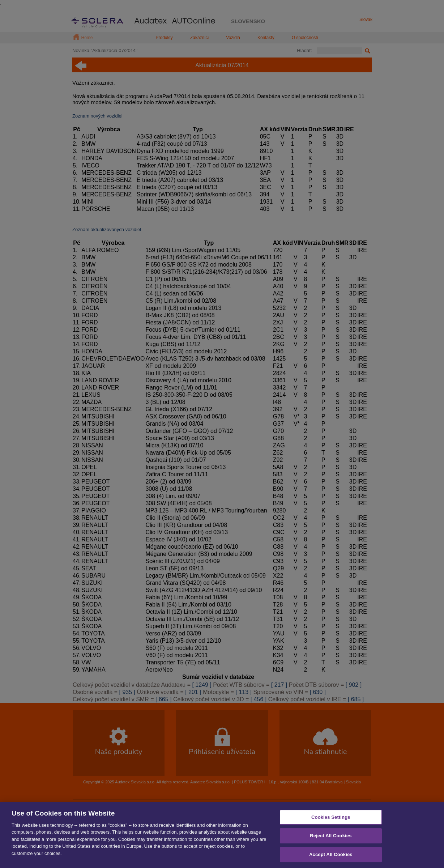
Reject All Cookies (331, 843)
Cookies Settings (331, 824)
